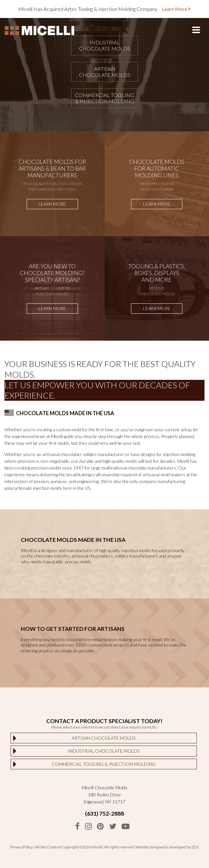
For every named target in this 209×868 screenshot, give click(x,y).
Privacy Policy (22, 847)
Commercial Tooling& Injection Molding (104, 98)
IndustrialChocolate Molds (105, 45)
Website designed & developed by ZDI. (167, 847)
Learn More (176, 9)
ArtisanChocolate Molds (105, 72)
